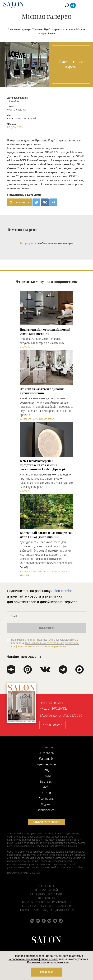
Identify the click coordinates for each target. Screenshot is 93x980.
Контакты (46, 898)
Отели (47, 793)
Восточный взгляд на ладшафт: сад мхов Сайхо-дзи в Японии (46, 535)
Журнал (47, 804)
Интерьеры (47, 753)
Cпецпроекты (46, 810)
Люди (46, 776)
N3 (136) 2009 (15, 127)
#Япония (24, 575)
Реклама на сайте (47, 890)
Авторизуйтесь (28, 243)
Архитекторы (47, 764)
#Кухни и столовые (43, 419)
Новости (47, 747)
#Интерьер (25, 419)
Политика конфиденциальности (47, 910)
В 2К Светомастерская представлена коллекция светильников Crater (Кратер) (42, 465)
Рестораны (46, 799)
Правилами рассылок (53, 646)
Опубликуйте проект (46, 822)
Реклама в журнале (46, 894)
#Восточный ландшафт (57, 571)
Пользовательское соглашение (46, 906)
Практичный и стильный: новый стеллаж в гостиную (45, 331)
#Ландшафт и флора (31, 571)
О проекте (47, 886)
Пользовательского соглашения (45, 643)
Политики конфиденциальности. (48, 962)
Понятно (47, 972)
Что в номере (53, 725)
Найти (72, 5)
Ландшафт (46, 759)
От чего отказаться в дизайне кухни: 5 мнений (42, 391)
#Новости (25, 347)
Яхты (47, 787)
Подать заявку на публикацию (47, 902)
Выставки (46, 781)
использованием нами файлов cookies (34, 959)
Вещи (46, 770)
